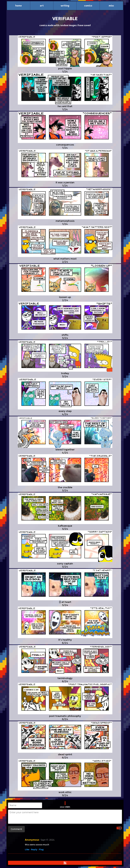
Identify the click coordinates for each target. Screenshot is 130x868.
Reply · (35, 849)
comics (88, 6)
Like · (28, 849)
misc (111, 6)
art (42, 6)
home (19, 6)
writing (65, 6)
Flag (41, 849)
